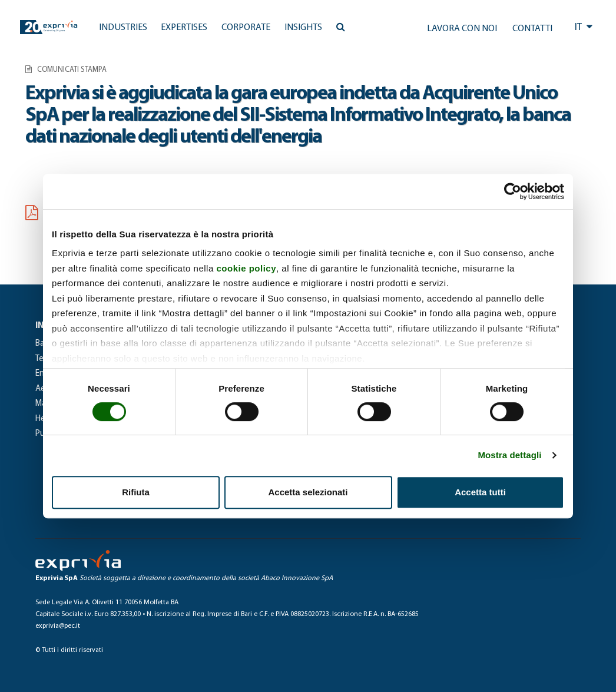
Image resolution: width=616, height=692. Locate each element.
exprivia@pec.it (58, 626)
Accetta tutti (480, 492)
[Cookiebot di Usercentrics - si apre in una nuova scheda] (513, 191)
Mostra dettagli (509, 455)
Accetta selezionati (308, 492)
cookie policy (246, 268)
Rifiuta (136, 492)
